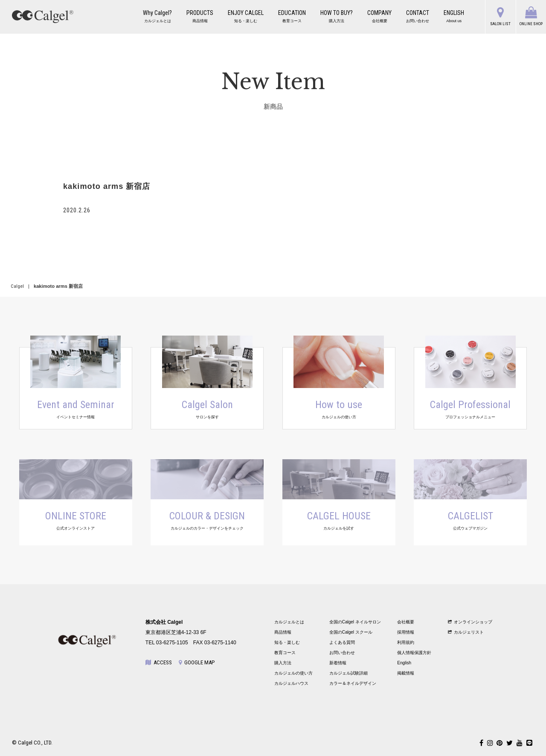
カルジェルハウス (291, 683)
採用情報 (406, 632)
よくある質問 (342, 642)
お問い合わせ (342, 653)
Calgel (17, 286)
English (404, 663)
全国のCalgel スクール (351, 632)
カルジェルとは (289, 622)
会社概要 (406, 622)
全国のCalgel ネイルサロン (355, 622)
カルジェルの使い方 (293, 673)
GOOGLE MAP (197, 662)
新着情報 (338, 663)
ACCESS (159, 662)
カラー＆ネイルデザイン (353, 683)
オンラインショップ (470, 622)
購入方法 (283, 663)
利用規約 (406, 642)
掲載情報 (406, 673)
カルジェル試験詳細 (349, 673)
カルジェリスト (466, 632)
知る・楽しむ (287, 642)
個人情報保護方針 (414, 653)
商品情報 (283, 632)
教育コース (285, 653)
